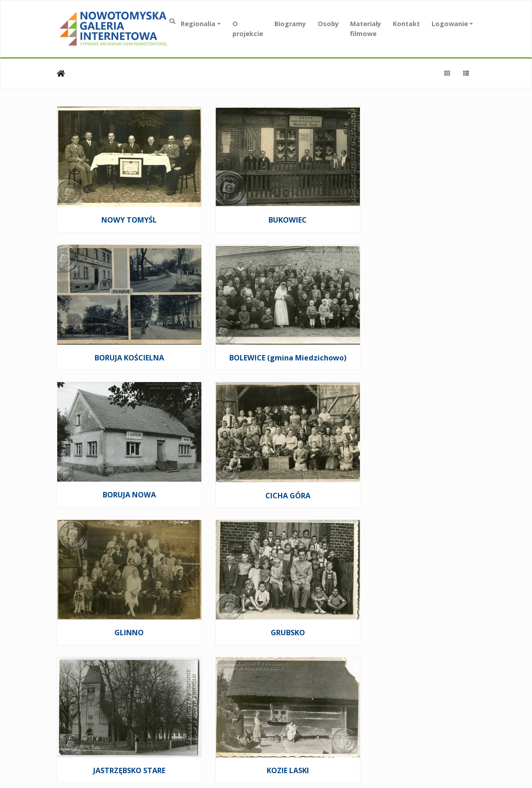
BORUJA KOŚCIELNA (410, 210)
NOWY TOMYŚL (122, 210)
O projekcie (248, 29)
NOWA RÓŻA (266, 592)
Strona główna (61, 73)
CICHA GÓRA (410, 337)
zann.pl (458, 723)
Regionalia (198, 24)
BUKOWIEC (266, 210)
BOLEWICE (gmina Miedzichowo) (122, 342)
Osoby (328, 24)
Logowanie (450, 24)
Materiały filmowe (366, 29)
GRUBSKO (266, 465)
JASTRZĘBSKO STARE (410, 465)
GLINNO (122, 465)
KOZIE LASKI (122, 593)
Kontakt (406, 24)
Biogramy (290, 24)
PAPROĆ (410, 592)
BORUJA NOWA (266, 337)
